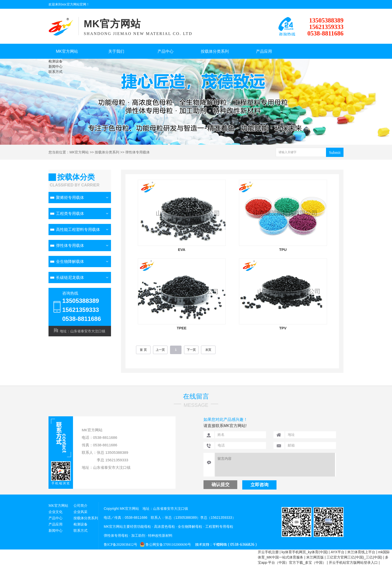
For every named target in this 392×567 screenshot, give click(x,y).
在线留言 (196, 396)
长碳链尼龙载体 (70, 278)
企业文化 (55, 512)
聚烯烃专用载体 (70, 198)
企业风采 (80, 512)
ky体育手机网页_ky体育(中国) (305, 552)
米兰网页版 (315, 557)
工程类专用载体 (70, 214)
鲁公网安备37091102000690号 (164, 545)
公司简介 (80, 506)
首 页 (143, 350)
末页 (208, 350)
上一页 (160, 350)
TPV (283, 328)
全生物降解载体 (70, 262)
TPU (283, 250)
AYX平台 (338, 552)
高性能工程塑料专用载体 (78, 230)
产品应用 (264, 51)
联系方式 (55, 72)
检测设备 (55, 61)
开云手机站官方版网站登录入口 (353, 563)
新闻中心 (55, 66)
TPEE (182, 328)
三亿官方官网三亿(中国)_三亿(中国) (354, 557)
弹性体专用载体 (137, 152)
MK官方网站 (67, 51)
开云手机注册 (268, 552)
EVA (182, 250)
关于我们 (116, 51)
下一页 (191, 350)
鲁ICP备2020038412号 (120, 545)
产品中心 (165, 51)
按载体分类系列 (215, 51)
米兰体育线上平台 (361, 552)
